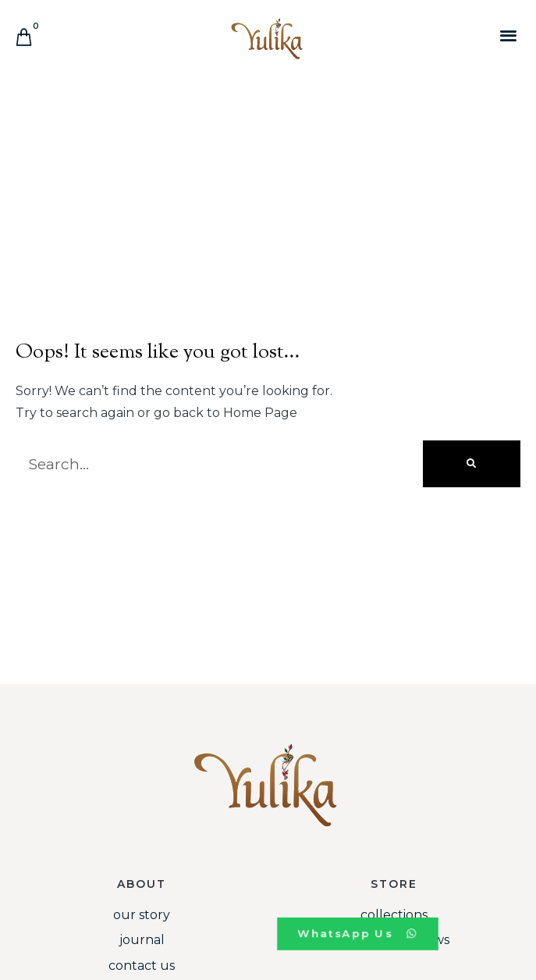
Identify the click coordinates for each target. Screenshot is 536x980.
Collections (394, 915)
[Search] (472, 464)
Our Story (142, 915)
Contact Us (142, 966)
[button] (508, 35)
